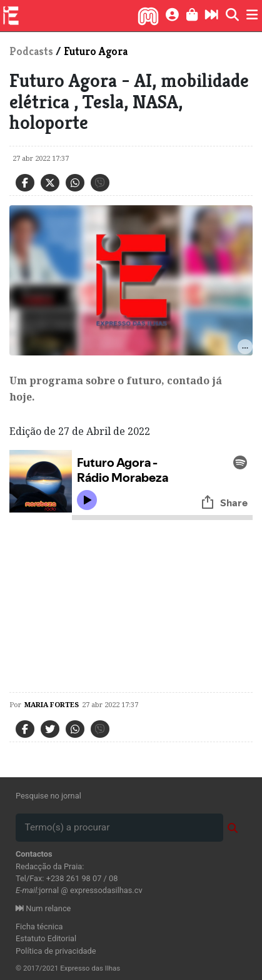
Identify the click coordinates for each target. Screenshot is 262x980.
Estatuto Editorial (46, 938)
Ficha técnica (39, 926)
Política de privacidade (56, 951)
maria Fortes (52, 704)
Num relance (43, 908)
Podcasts (31, 51)
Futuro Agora (96, 51)
